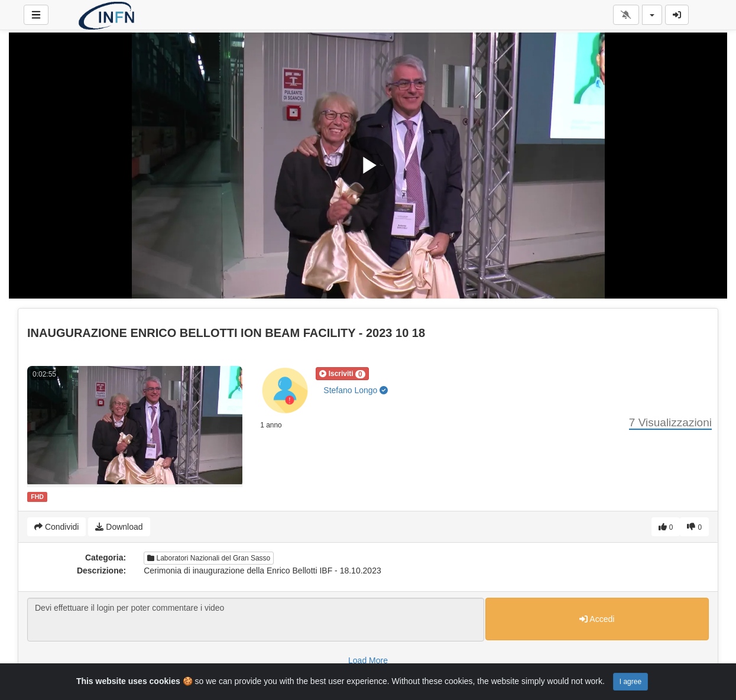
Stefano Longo (356, 390)
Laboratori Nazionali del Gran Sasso (209, 558)
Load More (368, 660)
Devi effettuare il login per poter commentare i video (256, 620)
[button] (342, 374)
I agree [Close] (630, 682)
